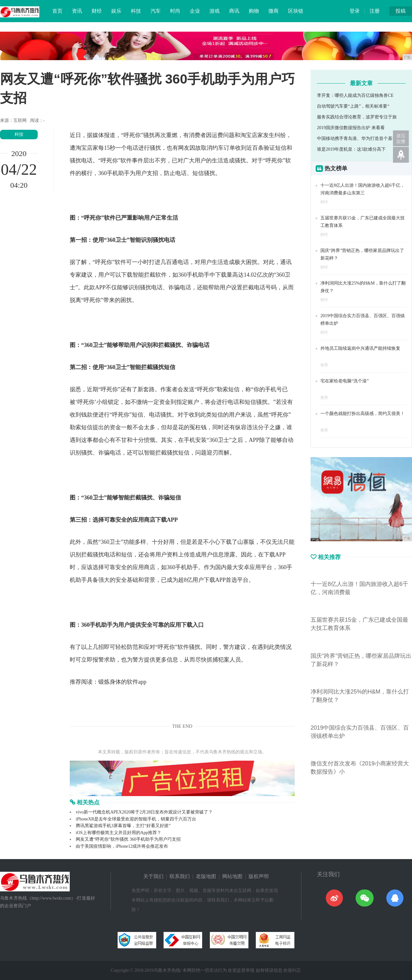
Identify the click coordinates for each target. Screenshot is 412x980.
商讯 (234, 11)
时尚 (175, 11)
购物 (254, 11)
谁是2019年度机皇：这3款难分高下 (351, 149)
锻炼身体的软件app (122, 682)
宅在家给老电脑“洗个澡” (344, 381)
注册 (375, 11)
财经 (97, 11)
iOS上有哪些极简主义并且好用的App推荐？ (119, 833)
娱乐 (116, 11)
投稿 (401, 11)
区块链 (296, 11)
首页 (57, 11)
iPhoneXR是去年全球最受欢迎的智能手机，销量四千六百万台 (136, 819)
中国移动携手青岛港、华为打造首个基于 (357, 138)
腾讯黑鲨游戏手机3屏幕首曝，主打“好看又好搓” (123, 826)
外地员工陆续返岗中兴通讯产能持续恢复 (360, 348)
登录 (355, 11)
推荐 (324, 365)
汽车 (156, 11)
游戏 (215, 11)
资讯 (77, 11)
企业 (195, 11)
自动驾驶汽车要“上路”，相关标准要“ (353, 106)
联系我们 (180, 876)
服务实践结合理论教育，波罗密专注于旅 (357, 117)
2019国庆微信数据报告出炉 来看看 (351, 128)
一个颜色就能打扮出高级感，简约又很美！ (363, 414)
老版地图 (206, 876)
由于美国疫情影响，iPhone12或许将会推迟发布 (122, 846)
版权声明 (259, 876)
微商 (274, 11)
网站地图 (232, 876)
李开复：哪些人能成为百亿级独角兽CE (355, 95)
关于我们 (153, 876)
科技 (136, 11)
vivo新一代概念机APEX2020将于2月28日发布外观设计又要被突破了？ (144, 812)
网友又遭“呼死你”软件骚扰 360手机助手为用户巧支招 (128, 839)
